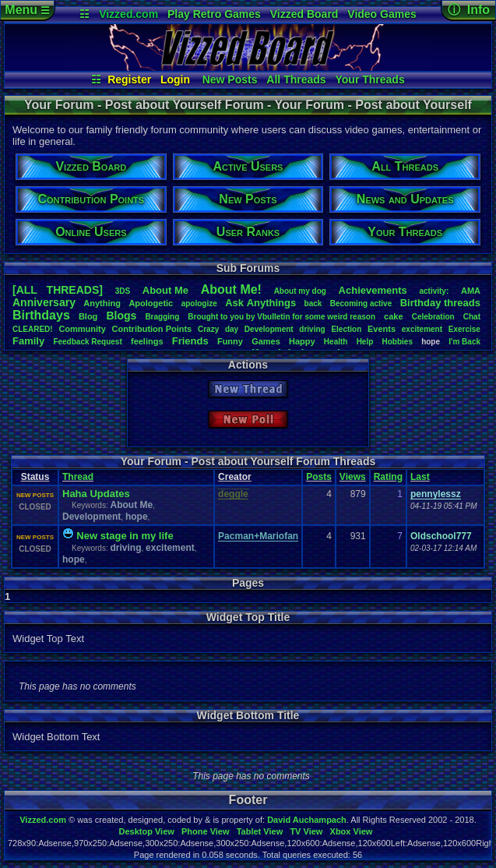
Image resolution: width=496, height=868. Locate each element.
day (232, 329)
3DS (123, 291)
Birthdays (41, 315)
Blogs (121, 316)
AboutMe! (231, 289)
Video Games (382, 14)
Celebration (433, 317)
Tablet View (260, 831)
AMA (471, 291)
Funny (230, 341)
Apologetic (151, 303)
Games (266, 341)
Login (175, 79)
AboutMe (165, 290)
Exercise (464, 329)
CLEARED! (33, 329)
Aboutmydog (300, 291)
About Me (131, 505)
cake (393, 316)
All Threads (296, 79)
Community (82, 329)
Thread (78, 477)
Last (420, 477)
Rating (388, 477)
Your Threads (370, 79)
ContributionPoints (152, 329)
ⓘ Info (469, 10)
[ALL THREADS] (58, 290)
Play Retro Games (214, 14)
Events (382, 329)
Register (129, 79)
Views (353, 477)
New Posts (230, 79)
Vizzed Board (304, 14)
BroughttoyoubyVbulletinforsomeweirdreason (281, 317)
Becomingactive (361, 303)
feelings (147, 341)
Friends (190, 341)
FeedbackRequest (87, 342)
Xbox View (352, 831)
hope (137, 517)
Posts (319, 477)
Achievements (373, 290)
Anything (102, 303)
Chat (472, 317)
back (313, 303)
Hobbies (398, 342)
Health (336, 342)
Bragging (162, 317)
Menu (27, 10)
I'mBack (464, 342)
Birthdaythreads (440, 303)
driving (312, 329)
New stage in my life (125, 536)
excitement (422, 329)
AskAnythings (260, 303)
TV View (306, 831)
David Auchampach (307, 820)
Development (269, 329)
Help (365, 342)
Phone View (206, 831)
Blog (88, 316)
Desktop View (146, 831)
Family (28, 341)
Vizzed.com (128, 14)
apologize (199, 303)
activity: (434, 291)
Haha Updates (96, 494)
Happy (302, 341)
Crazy (208, 329)
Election (346, 329)
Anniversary (44, 302)
